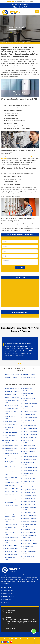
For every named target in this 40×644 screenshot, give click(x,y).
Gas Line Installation (9, 596)
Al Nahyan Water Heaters (30, 429)
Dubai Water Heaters (29, 374)
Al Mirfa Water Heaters (29, 446)
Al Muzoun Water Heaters (30, 432)
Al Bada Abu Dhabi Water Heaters (30, 525)
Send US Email (10, 629)
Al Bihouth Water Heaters (30, 515)
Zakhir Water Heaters (11, 394)
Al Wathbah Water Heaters (12, 548)
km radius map (20, 293)
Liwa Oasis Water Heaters (12, 482)
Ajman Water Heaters (11, 377)
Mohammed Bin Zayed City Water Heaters (12, 450)
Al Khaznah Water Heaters (30, 471)
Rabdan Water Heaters (11, 424)
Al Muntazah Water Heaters (28, 442)
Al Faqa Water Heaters (29, 499)
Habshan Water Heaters (11, 505)
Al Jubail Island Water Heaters (29, 483)
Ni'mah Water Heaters (11, 432)
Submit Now (20, 267)
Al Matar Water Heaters (29, 449)
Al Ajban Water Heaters (29, 532)
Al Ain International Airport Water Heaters (30, 536)
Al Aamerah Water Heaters (30, 543)
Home (3, 43)
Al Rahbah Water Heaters (30, 418)
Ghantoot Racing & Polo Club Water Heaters (11, 515)
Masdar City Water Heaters (10, 463)
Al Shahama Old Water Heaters (29, 400)
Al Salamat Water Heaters (30, 412)
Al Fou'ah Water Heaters (30, 496)
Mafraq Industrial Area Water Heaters (11, 468)
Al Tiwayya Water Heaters (12, 551)
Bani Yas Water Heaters (11, 537)
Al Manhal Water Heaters (30, 460)
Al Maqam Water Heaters (30, 457)
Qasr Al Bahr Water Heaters (10, 428)
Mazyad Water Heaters (11, 459)
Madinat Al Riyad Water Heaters (11, 478)
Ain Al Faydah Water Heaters (28, 547)
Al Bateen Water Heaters (30, 518)
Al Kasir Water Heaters (29, 479)
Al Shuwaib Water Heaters (12, 554)
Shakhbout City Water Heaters (10, 412)
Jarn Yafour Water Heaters (12, 491)
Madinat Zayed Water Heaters (11, 473)
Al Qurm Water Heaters (29, 426)
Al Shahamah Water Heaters (28, 394)
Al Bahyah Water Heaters (30, 521)
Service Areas (7, 599)
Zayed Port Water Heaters (12, 388)
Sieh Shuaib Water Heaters (12, 408)
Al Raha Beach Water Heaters (29, 422)
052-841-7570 (20, 7)
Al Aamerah (9, 43)
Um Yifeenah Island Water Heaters (12, 401)
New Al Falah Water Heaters (10, 436)
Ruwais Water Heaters (11, 421)
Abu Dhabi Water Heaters (12, 374)
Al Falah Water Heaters (29, 502)
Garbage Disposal (8, 593)
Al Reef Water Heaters (29, 415)
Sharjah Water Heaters (29, 377)
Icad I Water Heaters (10, 494)
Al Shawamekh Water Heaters (10, 558)
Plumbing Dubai (32, 639)
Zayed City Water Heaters (12, 391)
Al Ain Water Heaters (29, 541)
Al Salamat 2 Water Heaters (28, 408)
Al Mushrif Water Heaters (30, 437)
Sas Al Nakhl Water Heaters (10, 417)
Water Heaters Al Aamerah (22, 43)
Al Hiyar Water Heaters (29, 490)
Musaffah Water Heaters (11, 446)
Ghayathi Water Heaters (11, 508)
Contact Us (6, 602)
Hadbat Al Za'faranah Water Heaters (10, 501)
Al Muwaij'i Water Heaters (30, 435)
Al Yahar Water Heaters (11, 545)
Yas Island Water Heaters (12, 397)
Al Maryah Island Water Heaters (29, 453)
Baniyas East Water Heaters (10, 533)
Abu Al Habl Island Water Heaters (30, 553)
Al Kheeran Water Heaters (30, 468)
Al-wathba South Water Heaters (11, 541)
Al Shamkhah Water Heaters (28, 389)
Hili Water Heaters (10, 497)
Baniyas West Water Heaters (10, 528)
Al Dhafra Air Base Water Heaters (30, 508)
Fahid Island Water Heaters (10, 520)
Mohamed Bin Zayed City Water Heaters (11, 455)
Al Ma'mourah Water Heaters (28, 464)
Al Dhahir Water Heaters (30, 504)
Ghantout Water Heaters (11, 511)
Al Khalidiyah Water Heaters (28, 475)
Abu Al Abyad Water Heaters (28, 558)
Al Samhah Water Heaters (30, 404)
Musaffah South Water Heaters (11, 442)
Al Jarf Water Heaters (29, 487)
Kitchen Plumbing (8, 591)
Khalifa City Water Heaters (12, 488)
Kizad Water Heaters (10, 485)
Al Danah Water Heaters (30, 513)
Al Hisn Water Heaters (29, 493)
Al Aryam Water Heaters (30, 529)
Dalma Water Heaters (11, 524)
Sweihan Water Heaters (11, 405)
